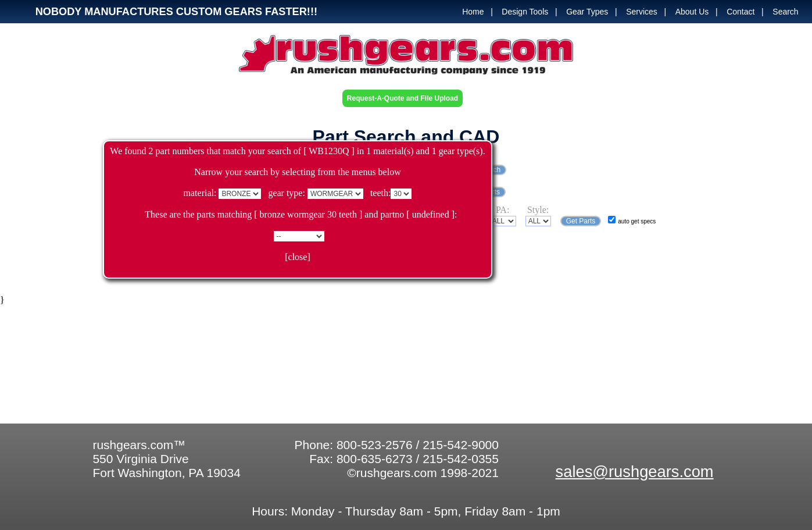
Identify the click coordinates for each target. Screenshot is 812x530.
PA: (502, 210)
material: (200, 193)
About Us (692, 12)
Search (785, 12)
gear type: (287, 193)
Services (642, 12)
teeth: (381, 193)
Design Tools (525, 12)
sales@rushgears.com (635, 472)
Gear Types (587, 12)
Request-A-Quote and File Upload (403, 98)
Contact (741, 12)
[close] (298, 257)
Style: (538, 210)
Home (473, 12)
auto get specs (637, 221)
